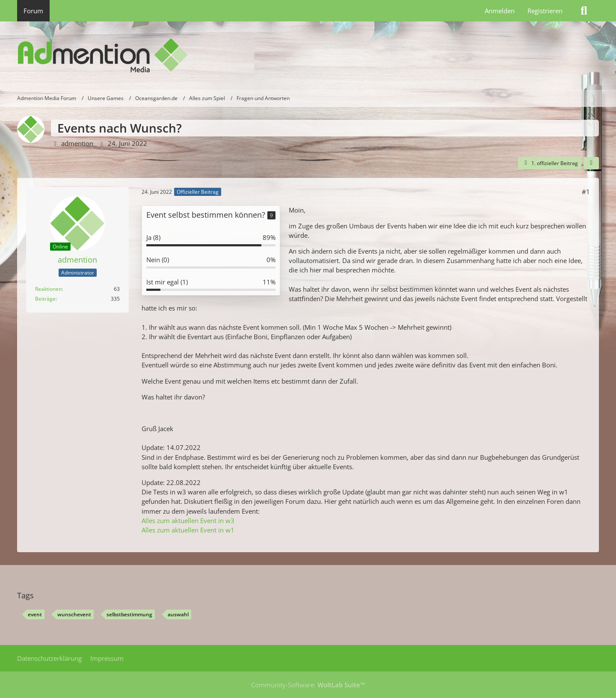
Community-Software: (308, 685)
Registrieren (545, 11)
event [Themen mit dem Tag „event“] (35, 614)
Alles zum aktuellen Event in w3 (188, 521)
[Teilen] (591, 163)
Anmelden (500, 11)
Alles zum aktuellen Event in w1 (188, 530)
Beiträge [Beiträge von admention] (45, 299)
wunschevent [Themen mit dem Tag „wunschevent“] (74, 614)
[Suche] (584, 11)
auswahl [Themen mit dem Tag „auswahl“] (178, 614)
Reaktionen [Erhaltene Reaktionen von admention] (48, 289)
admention (77, 143)
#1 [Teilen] (586, 192)
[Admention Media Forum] (308, 56)
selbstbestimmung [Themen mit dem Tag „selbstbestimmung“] (129, 614)
